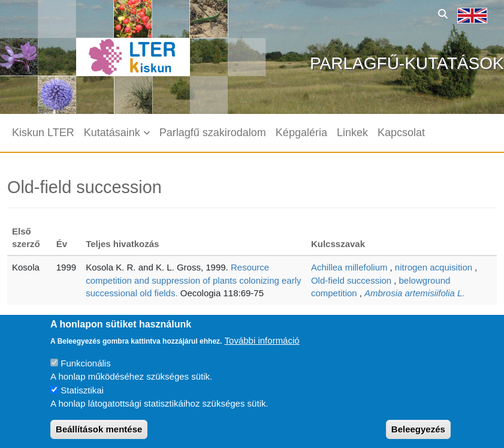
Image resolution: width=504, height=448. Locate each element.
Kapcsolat (401, 133)
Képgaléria (301, 133)
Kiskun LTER (43, 133)
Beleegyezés (418, 438)
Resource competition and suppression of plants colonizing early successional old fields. (193, 280)
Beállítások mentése (99, 438)
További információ (262, 349)
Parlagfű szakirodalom (213, 133)
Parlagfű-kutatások (407, 63)
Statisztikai (82, 399)
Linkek (352, 133)
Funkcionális (85, 372)
